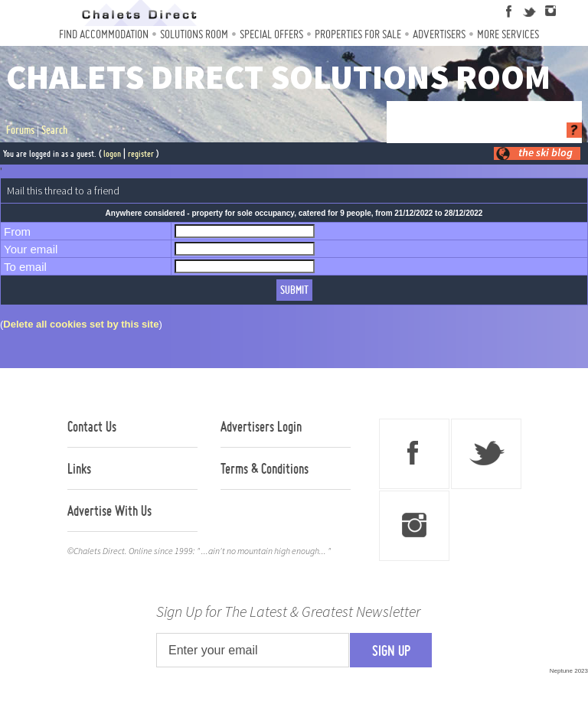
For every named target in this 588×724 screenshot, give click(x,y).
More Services (508, 34)
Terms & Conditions (265, 468)
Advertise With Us (109, 510)
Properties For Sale (358, 34)
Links (79, 468)
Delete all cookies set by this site (81, 324)
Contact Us (92, 426)
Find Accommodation (104, 34)
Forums (20, 130)
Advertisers (439, 34)
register (141, 153)
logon (112, 153)
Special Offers (271, 34)
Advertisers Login (261, 426)
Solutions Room (194, 34)
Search (54, 130)
